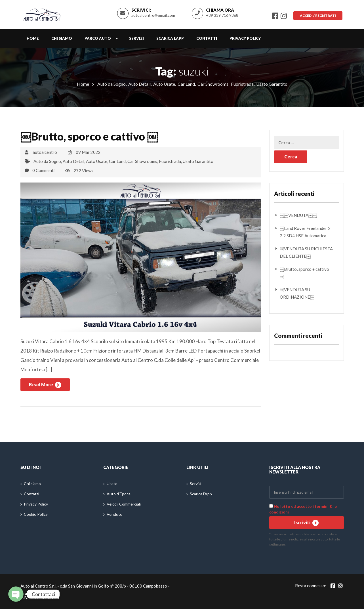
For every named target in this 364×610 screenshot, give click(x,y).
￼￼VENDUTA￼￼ (298, 217)
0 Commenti (44, 171)
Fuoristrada (242, 86)
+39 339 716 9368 (220, 16)
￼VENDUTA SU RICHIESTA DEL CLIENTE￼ (306, 254)
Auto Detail (139, 86)
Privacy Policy (245, 40)
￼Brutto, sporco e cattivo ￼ (93, 138)
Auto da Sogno (111, 86)
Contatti (207, 40)
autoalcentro (45, 154)
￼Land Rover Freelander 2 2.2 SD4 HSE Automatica (305, 234)
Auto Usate (164, 86)
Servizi (136, 40)
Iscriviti (306, 524)
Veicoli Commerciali (124, 505)
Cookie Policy (36, 515)
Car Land (186, 86)
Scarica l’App (170, 40)
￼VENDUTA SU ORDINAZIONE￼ (297, 295)
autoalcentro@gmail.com (152, 16)
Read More (45, 386)
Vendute (114, 515)
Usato (112, 485)
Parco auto (98, 40)
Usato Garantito (272, 86)
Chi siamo (62, 40)
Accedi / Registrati (317, 16)
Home (33, 40)
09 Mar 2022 (89, 154)
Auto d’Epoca (119, 495)
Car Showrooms (213, 86)
